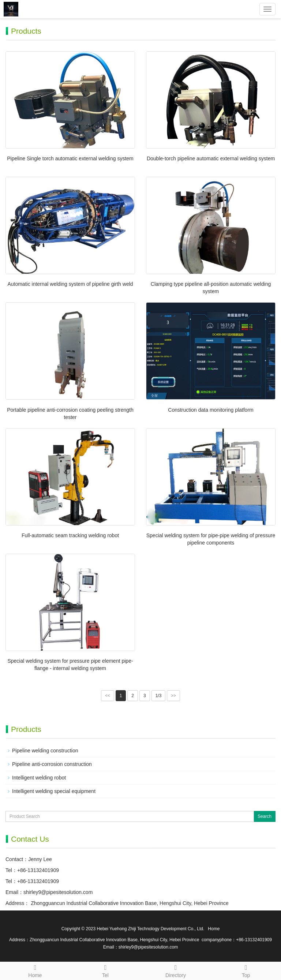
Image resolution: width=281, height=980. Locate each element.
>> (173, 696)
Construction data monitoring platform (211, 410)
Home (35, 970)
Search (265, 816)
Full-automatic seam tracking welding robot (70, 535)
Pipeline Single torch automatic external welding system (70, 158)
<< (108, 696)
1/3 (159, 696)
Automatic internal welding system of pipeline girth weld (70, 284)
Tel (105, 970)
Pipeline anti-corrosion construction (52, 764)
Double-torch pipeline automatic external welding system (211, 158)
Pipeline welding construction (45, 751)
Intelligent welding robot (39, 778)
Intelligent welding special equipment (54, 791)
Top (246, 970)
